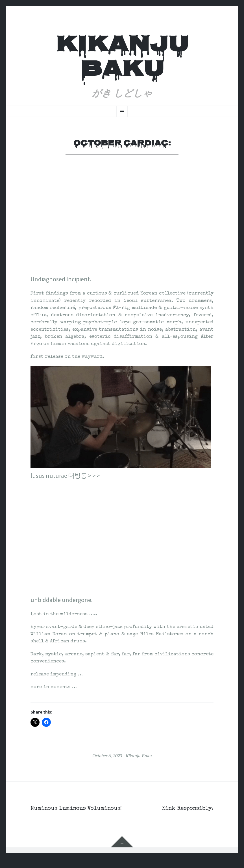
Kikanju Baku (122, 58)
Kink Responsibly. (184, 809)
